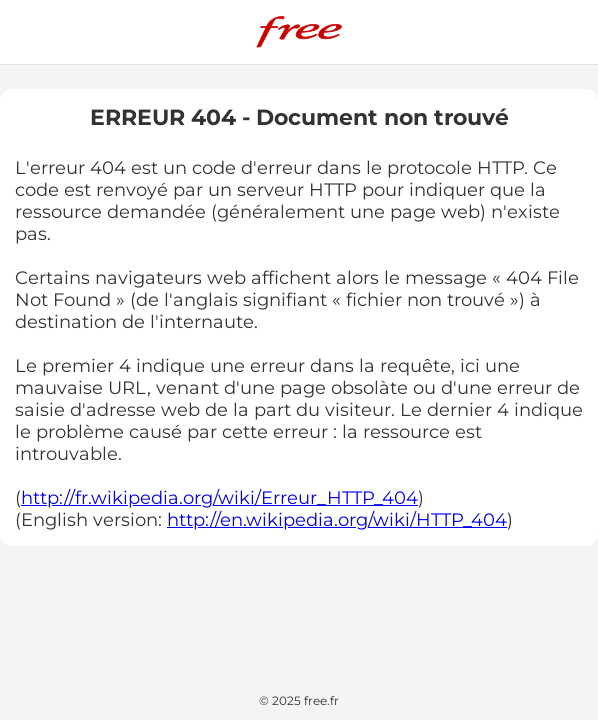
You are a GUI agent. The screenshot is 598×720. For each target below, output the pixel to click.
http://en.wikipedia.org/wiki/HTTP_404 (337, 520)
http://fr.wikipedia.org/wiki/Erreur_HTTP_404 (219, 498)
